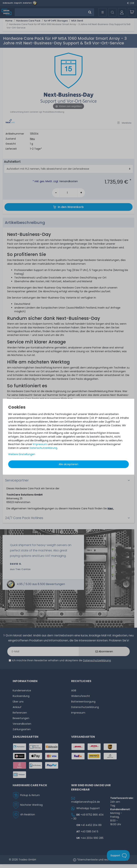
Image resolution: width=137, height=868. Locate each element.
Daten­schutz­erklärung (43, 448)
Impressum (40, 444)
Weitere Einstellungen (22, 454)
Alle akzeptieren (68, 464)
